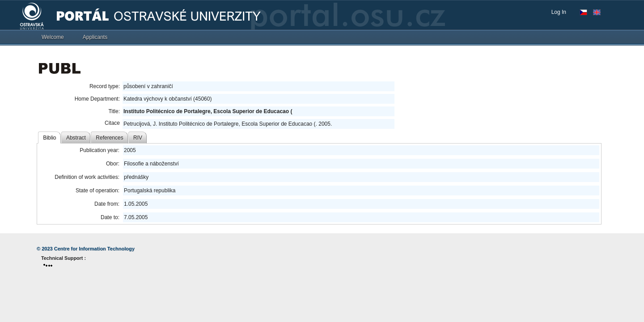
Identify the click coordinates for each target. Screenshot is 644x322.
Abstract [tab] (76, 138)
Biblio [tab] (49, 138)
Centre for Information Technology (94, 249)
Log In (559, 12)
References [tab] (109, 138)
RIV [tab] (138, 138)
